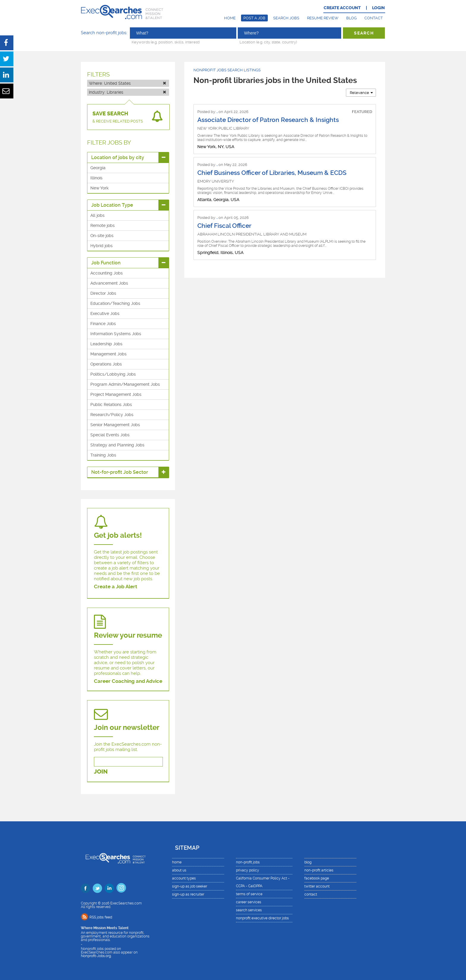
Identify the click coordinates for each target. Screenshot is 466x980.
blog (308, 862)
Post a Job (254, 18)
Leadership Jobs (106, 344)
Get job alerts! (118, 535)
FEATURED (362, 112)
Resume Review (323, 18)
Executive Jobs (105, 313)
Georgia (98, 168)
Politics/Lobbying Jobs (113, 374)
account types (184, 878)
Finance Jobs (103, 324)
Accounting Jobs (107, 273)
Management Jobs (108, 354)
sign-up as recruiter (188, 894)
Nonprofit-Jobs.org (96, 956)
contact (311, 894)
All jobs (97, 215)
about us (179, 870)
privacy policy (248, 870)
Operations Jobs (106, 364)
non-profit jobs (248, 862)
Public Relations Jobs (111, 404)
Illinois (96, 178)
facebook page (317, 878)
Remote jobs (103, 225)
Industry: (127, 92)
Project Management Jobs (116, 394)
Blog (351, 18)
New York (100, 188)
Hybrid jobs (101, 246)
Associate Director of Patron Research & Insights (268, 120)
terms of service (249, 894)
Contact (374, 18)
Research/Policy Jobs (112, 415)
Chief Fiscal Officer (224, 226)
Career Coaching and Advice (128, 681)
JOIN (101, 772)
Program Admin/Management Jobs (125, 384)
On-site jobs (102, 236)
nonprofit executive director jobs (262, 918)
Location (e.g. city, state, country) (268, 42)
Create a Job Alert (116, 587)
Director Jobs (103, 293)
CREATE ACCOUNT (342, 8)
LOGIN (378, 8)
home (177, 862)
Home (230, 18)
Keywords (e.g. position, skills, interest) (166, 42)
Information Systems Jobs (116, 334)
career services (249, 902)
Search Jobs (286, 18)
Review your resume (128, 635)
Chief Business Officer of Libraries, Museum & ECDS (272, 173)
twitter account (317, 886)
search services (249, 910)
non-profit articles (319, 870)
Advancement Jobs (109, 283)
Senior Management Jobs (115, 425)
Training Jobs (103, 455)
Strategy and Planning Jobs (117, 445)
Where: (127, 83)
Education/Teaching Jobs (115, 303)
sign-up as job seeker (190, 886)
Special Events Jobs (110, 435)
